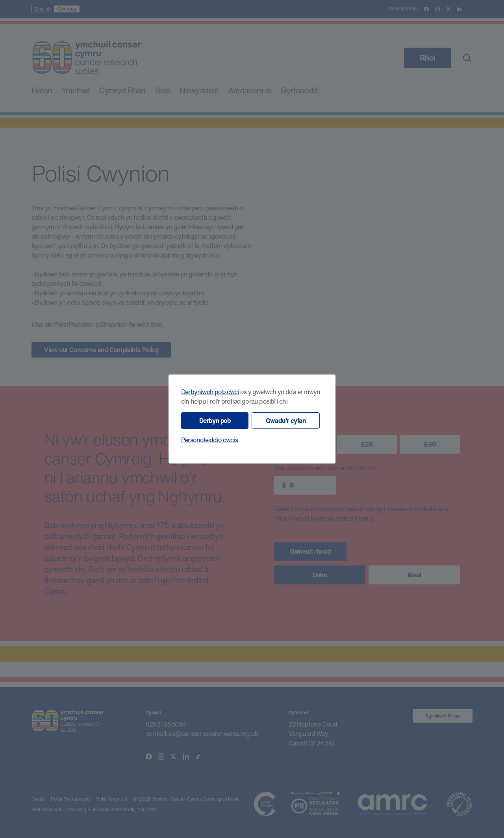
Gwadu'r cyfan (286, 421)
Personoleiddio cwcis (209, 440)
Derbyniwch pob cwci (210, 392)
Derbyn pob (215, 421)
